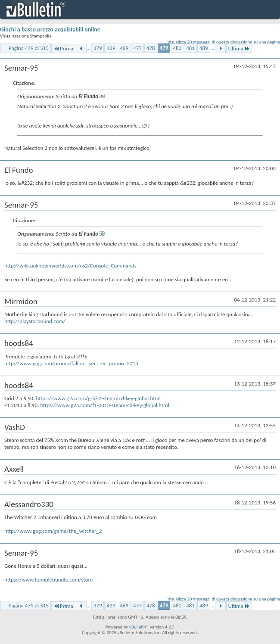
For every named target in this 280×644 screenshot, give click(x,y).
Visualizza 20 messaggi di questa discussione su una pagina (224, 42)
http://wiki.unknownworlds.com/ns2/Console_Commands (70, 266)
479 (164, 48)
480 (177, 48)
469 (124, 48)
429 (111, 48)
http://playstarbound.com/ (35, 321)
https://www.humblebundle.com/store (48, 580)
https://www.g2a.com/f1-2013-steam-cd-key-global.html (104, 405)
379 (98, 48)
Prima (63, 48)
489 (204, 48)
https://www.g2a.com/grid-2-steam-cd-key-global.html (98, 398)
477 (137, 48)
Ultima (239, 48)
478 (151, 48)
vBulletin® (139, 627)
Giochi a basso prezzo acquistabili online (50, 30)
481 (190, 48)
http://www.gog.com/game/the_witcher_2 (53, 531)
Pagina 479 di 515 (29, 48)
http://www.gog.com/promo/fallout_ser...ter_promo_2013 (71, 363)
